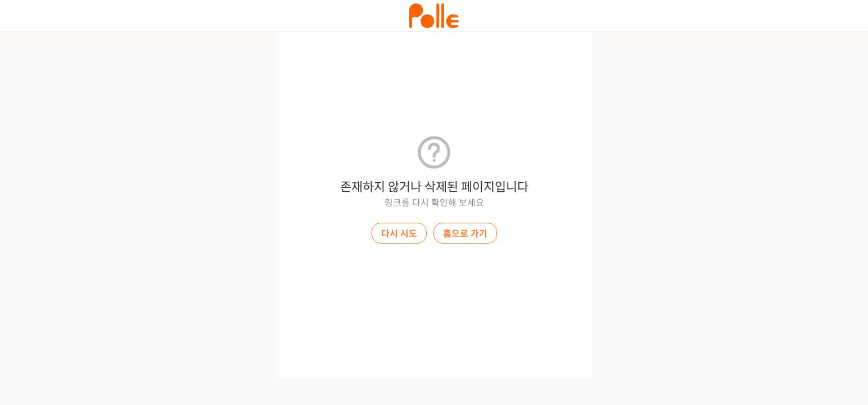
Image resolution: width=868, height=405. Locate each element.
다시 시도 (399, 234)
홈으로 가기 (465, 234)
